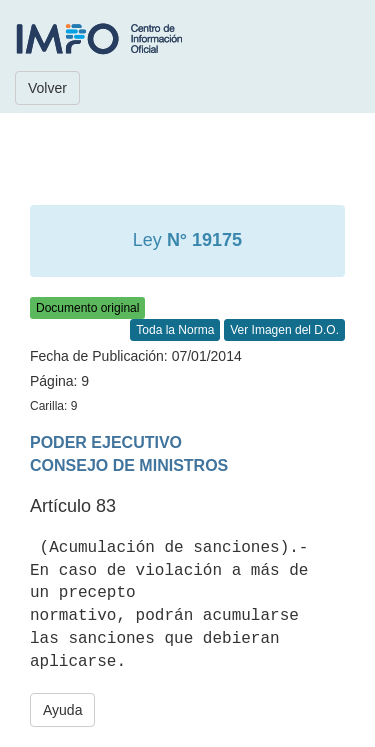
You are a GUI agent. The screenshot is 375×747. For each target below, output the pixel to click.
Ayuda (62, 710)
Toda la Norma (175, 330)
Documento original (87, 308)
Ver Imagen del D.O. (284, 330)
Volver (47, 88)
